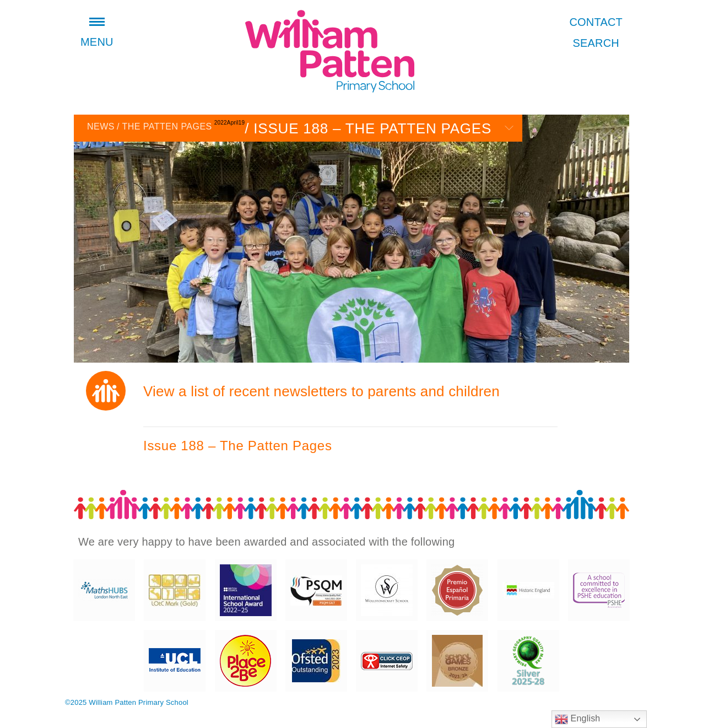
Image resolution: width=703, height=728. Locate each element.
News (101, 126)
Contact (596, 22)
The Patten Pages (164, 126)
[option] (351, 239)
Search (596, 43)
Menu (97, 34)
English (578, 719)
